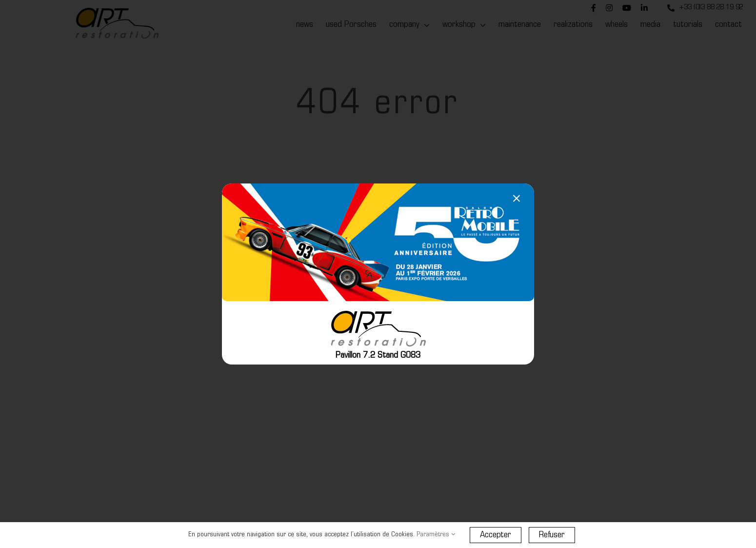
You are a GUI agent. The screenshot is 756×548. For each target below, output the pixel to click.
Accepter (496, 535)
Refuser (552, 535)
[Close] (517, 199)
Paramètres (436, 535)
